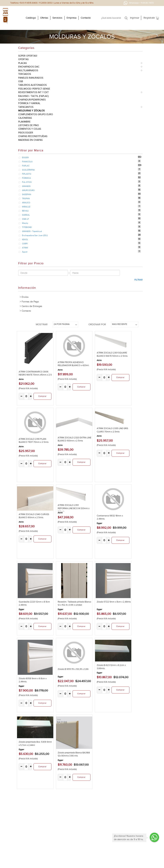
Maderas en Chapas (30, 140)
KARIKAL (26, 215)
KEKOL (25, 240)
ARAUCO (26, 203)
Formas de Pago (30, 302)
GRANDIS (26, 186)
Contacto (86, 18)
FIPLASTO (27, 174)
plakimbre (24, 122)
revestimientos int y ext (33, 92)
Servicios (57, 18)
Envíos (25, 297)
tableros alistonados (32, 85)
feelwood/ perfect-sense (34, 89)
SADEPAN (26, 194)
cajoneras (25, 118)
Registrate (149, 18)
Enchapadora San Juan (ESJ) (35, 235)
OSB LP (25, 219)
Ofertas (44, 18)
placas (22, 63)
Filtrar (138, 280)
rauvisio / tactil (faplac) (33, 96)
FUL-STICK (27, 182)
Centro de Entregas (32, 306)
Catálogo (31, 18)
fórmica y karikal (29, 103)
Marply (25, 223)
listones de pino (29, 125)
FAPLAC (26, 166)
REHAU (25, 211)
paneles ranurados (31, 78)
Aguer (25, 252)
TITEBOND (27, 227)
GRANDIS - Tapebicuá (32, 231)
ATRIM (25, 248)
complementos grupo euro (36, 114)
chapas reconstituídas (33, 136)
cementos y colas (30, 129)
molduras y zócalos (31, 111)
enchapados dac (29, 67)
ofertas (23, 59)
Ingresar (135, 18)
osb (21, 81)
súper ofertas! (28, 56)
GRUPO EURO (28, 190)
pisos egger (26, 133)
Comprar (42, 396)
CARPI (25, 244)
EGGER (25, 158)
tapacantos (26, 107)
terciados (25, 74)
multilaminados (28, 70)
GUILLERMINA (28, 170)
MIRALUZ (26, 207)
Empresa (72, 18)
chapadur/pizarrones (32, 100)
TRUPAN (26, 199)
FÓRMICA (26, 178)
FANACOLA (27, 162)
